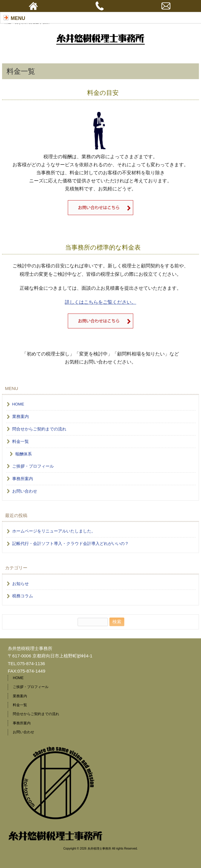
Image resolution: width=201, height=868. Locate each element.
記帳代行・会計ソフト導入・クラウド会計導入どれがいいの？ (70, 544)
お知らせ (21, 584)
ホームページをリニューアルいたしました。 (54, 531)
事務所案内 (23, 479)
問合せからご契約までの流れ (39, 429)
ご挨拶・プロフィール (33, 466)
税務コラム (23, 596)
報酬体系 (23, 454)
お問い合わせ (25, 491)
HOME (18, 404)
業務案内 (21, 417)
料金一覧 (21, 442)
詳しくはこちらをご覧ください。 (100, 302)
